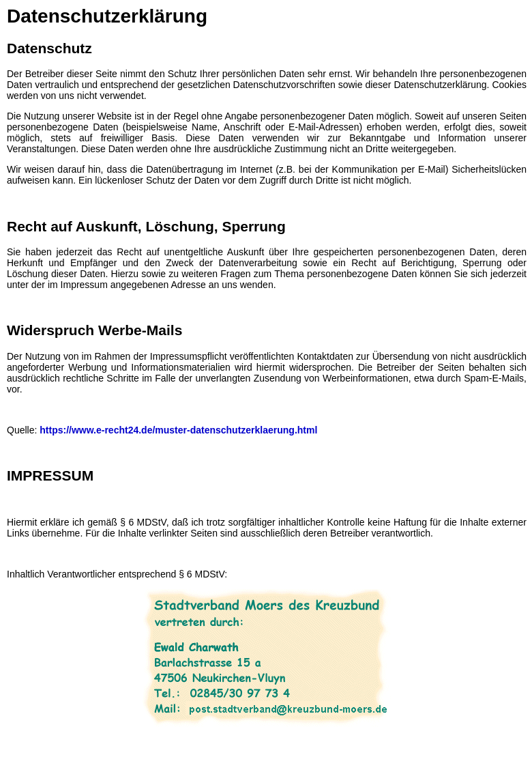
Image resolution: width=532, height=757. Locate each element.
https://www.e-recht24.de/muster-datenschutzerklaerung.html (178, 430)
